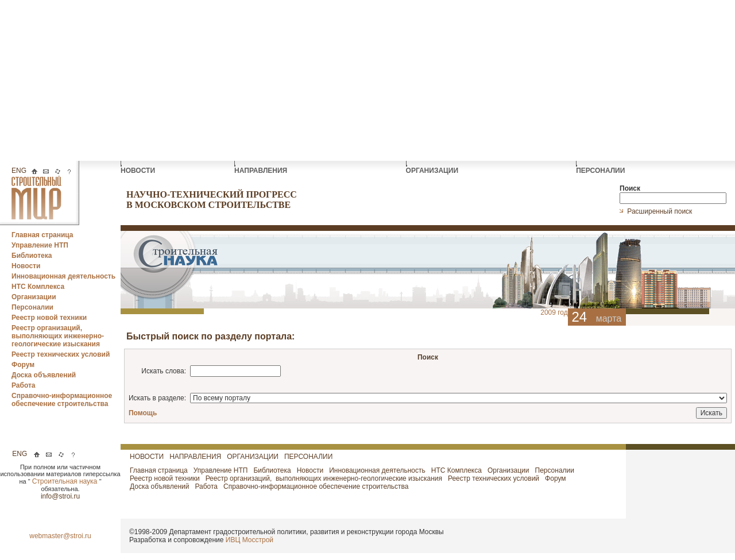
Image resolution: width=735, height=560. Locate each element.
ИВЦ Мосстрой (249, 540)
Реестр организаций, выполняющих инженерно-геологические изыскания (58, 336)
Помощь (143, 413)
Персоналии (32, 307)
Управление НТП (40, 245)
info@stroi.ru (60, 496)
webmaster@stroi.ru (60, 536)
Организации (34, 297)
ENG (19, 171)
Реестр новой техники (49, 318)
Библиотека (32, 256)
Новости (26, 266)
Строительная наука (66, 481)
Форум (23, 365)
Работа (24, 385)
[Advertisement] (367, 80)
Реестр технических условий (61, 354)
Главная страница (42, 235)
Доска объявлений (44, 375)
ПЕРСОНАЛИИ (601, 168)
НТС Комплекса (38, 287)
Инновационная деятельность (63, 276)
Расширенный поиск (660, 211)
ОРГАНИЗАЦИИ (433, 168)
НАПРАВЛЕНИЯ (262, 168)
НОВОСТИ (139, 168)
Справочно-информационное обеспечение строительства (62, 400)
